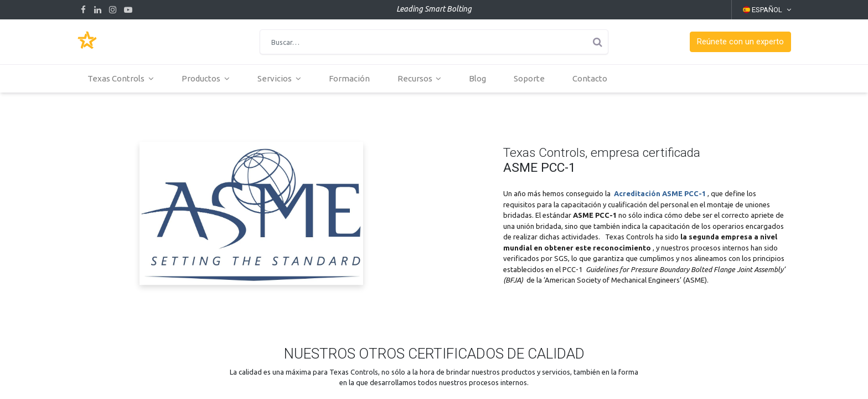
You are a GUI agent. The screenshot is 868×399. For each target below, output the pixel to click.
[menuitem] (352, 79)
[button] (740, 42)
